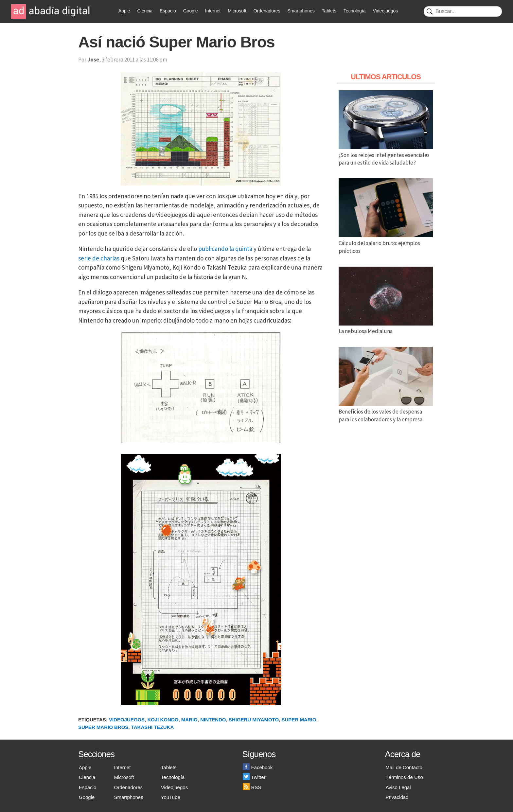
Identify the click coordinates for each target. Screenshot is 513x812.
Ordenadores (267, 11)
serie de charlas (99, 258)
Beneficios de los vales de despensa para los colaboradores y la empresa (386, 412)
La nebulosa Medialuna (386, 327)
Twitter (254, 777)
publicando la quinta (225, 249)
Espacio (168, 11)
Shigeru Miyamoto (254, 720)
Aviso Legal (398, 787)
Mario (189, 720)
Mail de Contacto (404, 767)
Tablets (329, 11)
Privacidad (397, 797)
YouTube (171, 797)
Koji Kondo (163, 720)
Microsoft (237, 11)
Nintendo (213, 720)
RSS (252, 787)
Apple (124, 11)
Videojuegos (385, 11)
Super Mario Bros (103, 727)
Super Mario (299, 720)
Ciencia (145, 11)
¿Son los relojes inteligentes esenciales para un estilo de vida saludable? (386, 155)
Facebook (258, 767)
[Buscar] (463, 11)
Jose (93, 60)
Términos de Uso (404, 777)
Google (191, 11)
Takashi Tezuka (153, 727)
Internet (213, 11)
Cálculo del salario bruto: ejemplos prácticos (386, 243)
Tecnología (355, 11)
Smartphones (301, 11)
